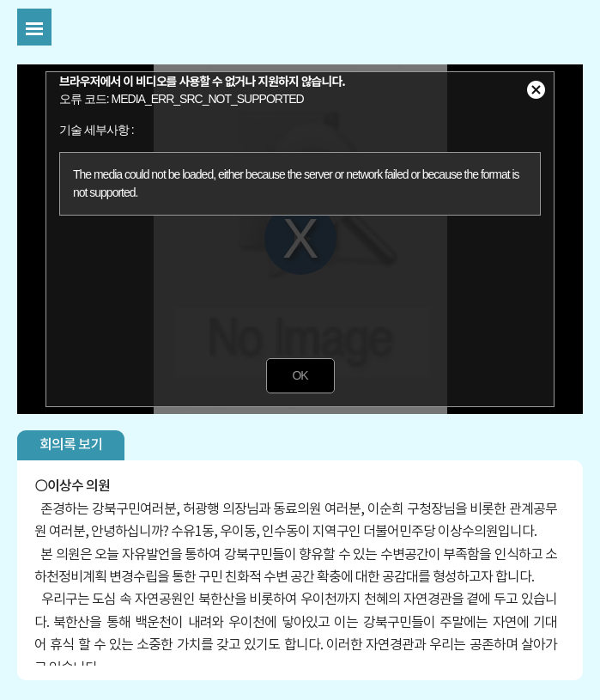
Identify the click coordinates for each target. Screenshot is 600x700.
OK (300, 375)
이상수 (65, 486)
